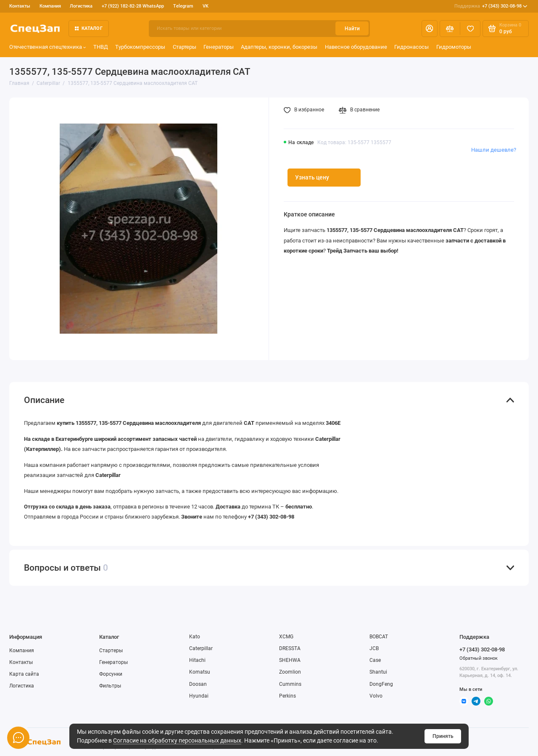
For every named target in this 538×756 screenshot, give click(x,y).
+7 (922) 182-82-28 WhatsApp (133, 6)
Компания (50, 6)
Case (375, 660)
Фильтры (110, 686)
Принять (443, 736)
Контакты (20, 6)
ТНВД (101, 47)
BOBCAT (379, 637)
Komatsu (200, 672)
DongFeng (381, 684)
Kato (195, 637)
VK (206, 6)
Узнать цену (312, 177)
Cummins (290, 684)
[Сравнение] (450, 29)
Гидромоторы (454, 47)
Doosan (198, 684)
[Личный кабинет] (430, 29)
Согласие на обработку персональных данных (177, 740)
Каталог (89, 28)
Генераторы (219, 47)
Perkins (287, 696)
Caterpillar (201, 648)
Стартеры (185, 47)
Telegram (183, 6)
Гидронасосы (411, 47)
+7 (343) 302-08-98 (491, 6)
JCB (374, 648)
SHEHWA (290, 660)
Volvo (376, 696)
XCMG (286, 637)
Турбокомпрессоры (140, 47)
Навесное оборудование (356, 47)
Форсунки (111, 674)
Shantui (378, 672)
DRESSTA (290, 648)
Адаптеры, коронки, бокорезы (279, 47)
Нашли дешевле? (494, 150)
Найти (352, 29)
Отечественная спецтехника (48, 47)
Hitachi (197, 660)
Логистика (81, 6)
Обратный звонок (479, 658)
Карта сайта (24, 674)
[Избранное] (470, 29)
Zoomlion (290, 672)
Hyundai (199, 696)
